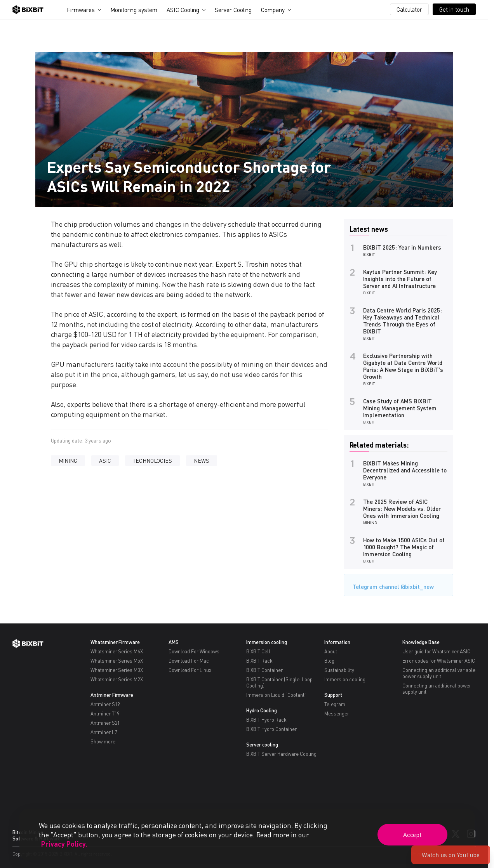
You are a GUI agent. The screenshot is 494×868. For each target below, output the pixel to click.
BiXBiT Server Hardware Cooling (281, 754)
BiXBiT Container (264, 670)
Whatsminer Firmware (115, 642)
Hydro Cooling (262, 710)
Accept (413, 835)
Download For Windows (194, 651)
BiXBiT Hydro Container (271, 729)
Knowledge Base (421, 642)
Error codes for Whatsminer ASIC (439, 661)
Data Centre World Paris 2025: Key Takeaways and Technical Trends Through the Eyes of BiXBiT (403, 321)
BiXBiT (369, 254)
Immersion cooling (267, 642)
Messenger (337, 713)
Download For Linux (190, 670)
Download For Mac (189, 661)
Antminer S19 (105, 704)
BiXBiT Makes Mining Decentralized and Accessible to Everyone (405, 470)
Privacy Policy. (64, 844)
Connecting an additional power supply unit (437, 689)
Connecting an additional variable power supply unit (439, 673)
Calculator (410, 9)
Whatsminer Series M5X (117, 661)
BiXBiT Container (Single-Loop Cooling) (279, 682)
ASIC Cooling (183, 10)
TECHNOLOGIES (152, 461)
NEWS (202, 461)
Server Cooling (233, 10)
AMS (174, 642)
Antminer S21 (105, 723)
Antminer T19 (105, 713)
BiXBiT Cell (258, 651)
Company (273, 10)
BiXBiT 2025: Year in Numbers (402, 247)
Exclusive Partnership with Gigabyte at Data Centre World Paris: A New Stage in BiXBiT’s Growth (403, 366)
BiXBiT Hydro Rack (266, 720)
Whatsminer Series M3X (117, 670)
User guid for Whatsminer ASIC (436, 651)
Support (333, 695)
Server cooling (262, 745)
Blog (329, 661)
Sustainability (339, 670)
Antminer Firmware (112, 695)
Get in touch (454, 9)
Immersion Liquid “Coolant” (276, 695)
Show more (103, 741)
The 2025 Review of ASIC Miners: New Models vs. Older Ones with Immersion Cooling (402, 509)
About (331, 651)
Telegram (335, 704)
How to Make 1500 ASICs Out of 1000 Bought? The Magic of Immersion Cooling (404, 547)
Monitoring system (134, 10)
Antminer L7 (104, 732)
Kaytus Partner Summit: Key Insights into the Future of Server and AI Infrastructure (400, 279)
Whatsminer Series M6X (117, 651)
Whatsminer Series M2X (117, 679)
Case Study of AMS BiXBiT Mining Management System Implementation (400, 408)
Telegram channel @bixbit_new (391, 584)
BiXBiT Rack (259, 661)
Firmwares (81, 10)
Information (337, 642)
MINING (68, 461)
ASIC (105, 461)
